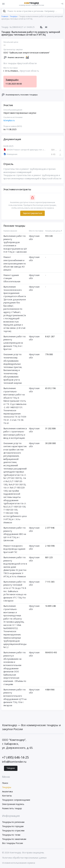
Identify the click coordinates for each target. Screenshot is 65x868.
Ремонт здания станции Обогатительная (12, 279)
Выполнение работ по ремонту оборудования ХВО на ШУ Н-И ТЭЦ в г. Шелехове (15, 534)
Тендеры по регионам (13, 822)
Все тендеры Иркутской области (20, 64)
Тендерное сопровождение (16, 800)
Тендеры (7, 788)
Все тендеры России (12, 844)
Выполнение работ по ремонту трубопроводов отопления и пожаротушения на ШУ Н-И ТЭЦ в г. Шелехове (15, 244)
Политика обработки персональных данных (24, 858)
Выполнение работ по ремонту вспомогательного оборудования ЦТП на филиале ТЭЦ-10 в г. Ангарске (15, 698)
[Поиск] (4, 12)
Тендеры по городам (13, 827)
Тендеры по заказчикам (14, 839)
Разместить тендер (12, 809)
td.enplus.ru (9, 121)
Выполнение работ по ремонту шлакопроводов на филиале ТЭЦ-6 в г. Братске (15, 343)
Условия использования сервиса (19, 863)
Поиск (5, 783)
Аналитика (7, 792)
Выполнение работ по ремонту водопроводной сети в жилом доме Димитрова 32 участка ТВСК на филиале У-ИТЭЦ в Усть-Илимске (15, 567)
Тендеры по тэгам (11, 835)
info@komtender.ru (14, 762)
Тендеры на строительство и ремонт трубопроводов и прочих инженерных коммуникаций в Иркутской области (32, 177)
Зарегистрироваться (32, 214)
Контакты (7, 796)
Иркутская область (29, 71)
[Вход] (62, 4)
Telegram (11, 768)
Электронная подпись (13, 804)
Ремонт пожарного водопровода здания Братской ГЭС (14, 549)
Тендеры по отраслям (13, 831)
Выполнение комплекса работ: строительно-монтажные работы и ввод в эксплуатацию (15, 433)
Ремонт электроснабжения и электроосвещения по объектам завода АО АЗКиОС (15, 264)
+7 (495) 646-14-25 (15, 758)
